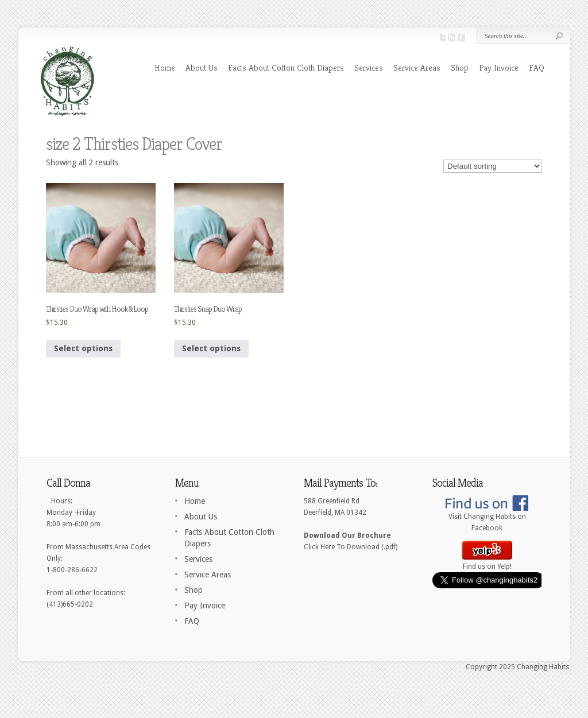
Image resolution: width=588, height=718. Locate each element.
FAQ (537, 67)
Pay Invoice (499, 67)
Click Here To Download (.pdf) (351, 547)
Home (165, 67)
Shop (460, 67)
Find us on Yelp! (487, 562)
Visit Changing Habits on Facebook (487, 518)
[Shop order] (493, 166)
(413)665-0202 (70, 604)
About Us (202, 67)
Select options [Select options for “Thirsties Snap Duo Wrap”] (211, 348)
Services (369, 67)
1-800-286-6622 (72, 570)
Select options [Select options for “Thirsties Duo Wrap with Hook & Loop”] (83, 348)
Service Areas (417, 67)
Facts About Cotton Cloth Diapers (286, 67)
